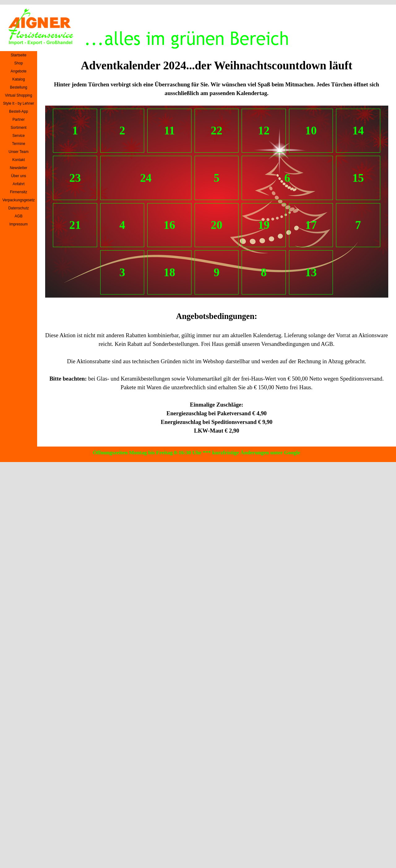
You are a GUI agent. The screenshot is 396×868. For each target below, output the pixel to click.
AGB (18, 216)
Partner (18, 120)
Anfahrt (19, 184)
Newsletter (19, 168)
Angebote (18, 71)
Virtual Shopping (19, 95)
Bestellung (19, 87)
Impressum (18, 224)
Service (19, 136)
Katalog (19, 79)
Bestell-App (18, 111)
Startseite (19, 55)
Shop (19, 63)
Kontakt (19, 160)
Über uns (19, 176)
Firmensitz (18, 192)
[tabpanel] (217, 89)
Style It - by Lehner (19, 103)
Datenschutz (19, 208)
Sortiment (18, 128)
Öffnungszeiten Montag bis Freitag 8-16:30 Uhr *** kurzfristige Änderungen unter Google (196, 453)
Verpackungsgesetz (19, 200)
